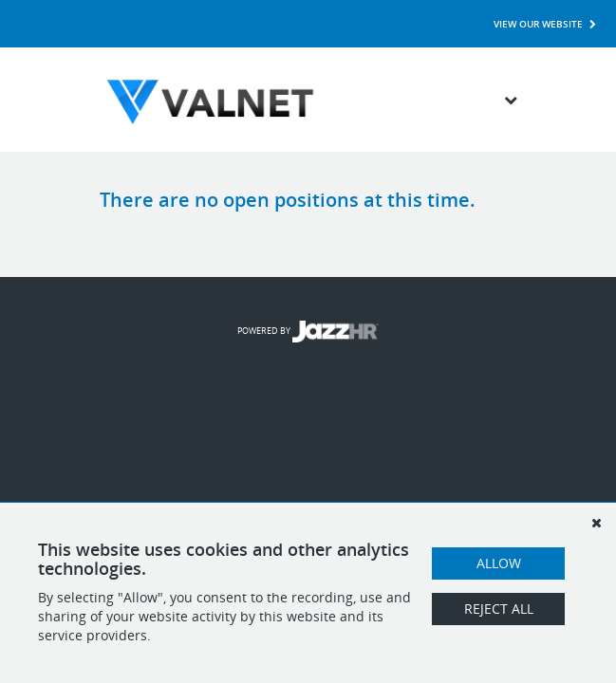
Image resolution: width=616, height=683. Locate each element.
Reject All (499, 609)
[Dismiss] (596, 523)
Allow (499, 563)
